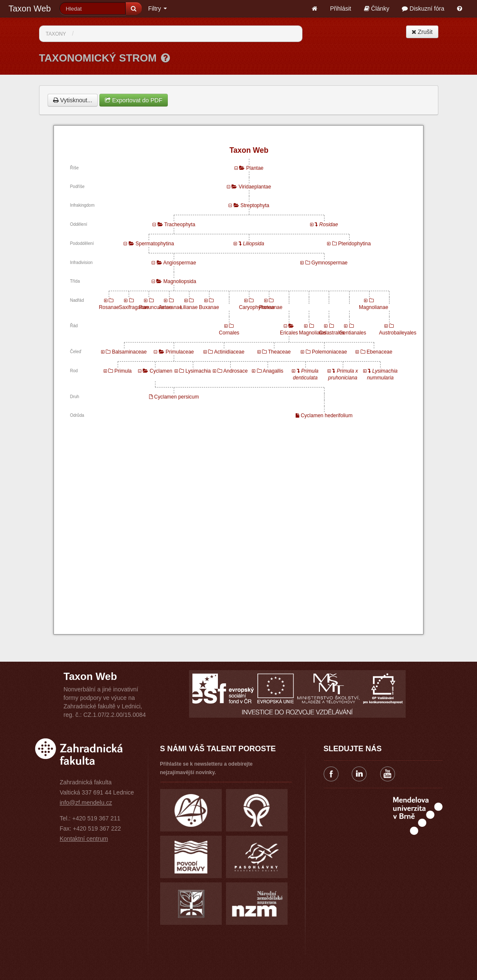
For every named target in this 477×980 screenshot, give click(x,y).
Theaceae (279, 352)
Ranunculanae (155, 307)
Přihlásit (341, 8)
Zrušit (422, 32)
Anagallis (273, 371)
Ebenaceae (380, 352)
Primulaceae (180, 352)
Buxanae (209, 307)
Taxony (56, 34)
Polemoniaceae (329, 352)
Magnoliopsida (180, 281)
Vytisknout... (73, 100)
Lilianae (189, 307)
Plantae (255, 168)
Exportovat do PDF (134, 100)
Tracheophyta (180, 225)
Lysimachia (198, 371)
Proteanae (271, 307)
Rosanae (109, 307)
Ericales (289, 333)
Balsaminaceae (129, 352)
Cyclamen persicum (176, 397)
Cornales (229, 333)
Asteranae (171, 307)
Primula (123, 371)
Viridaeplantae (255, 187)
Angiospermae (179, 263)
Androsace (236, 371)
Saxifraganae (134, 307)
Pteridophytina (354, 244)
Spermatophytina (155, 244)
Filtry (158, 8)
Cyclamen (161, 371)
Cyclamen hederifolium (327, 416)
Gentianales (353, 333)
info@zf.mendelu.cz (86, 803)
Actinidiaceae (229, 352)
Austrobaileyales (398, 333)
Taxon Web (30, 8)
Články (377, 8)
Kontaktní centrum (84, 839)
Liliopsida (254, 244)
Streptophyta (255, 205)
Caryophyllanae (256, 307)
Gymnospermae (329, 263)
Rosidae (329, 225)
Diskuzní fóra (423, 8)
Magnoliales (313, 333)
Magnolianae (374, 307)
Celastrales (332, 333)
